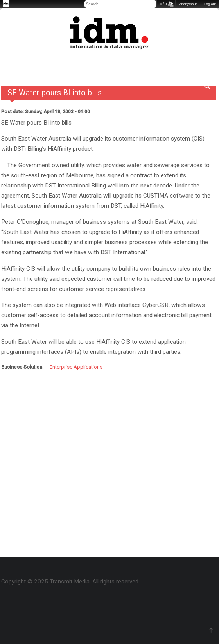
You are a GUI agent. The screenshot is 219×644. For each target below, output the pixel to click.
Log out (210, 4)
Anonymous (188, 4)
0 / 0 (163, 4)
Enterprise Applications (76, 367)
